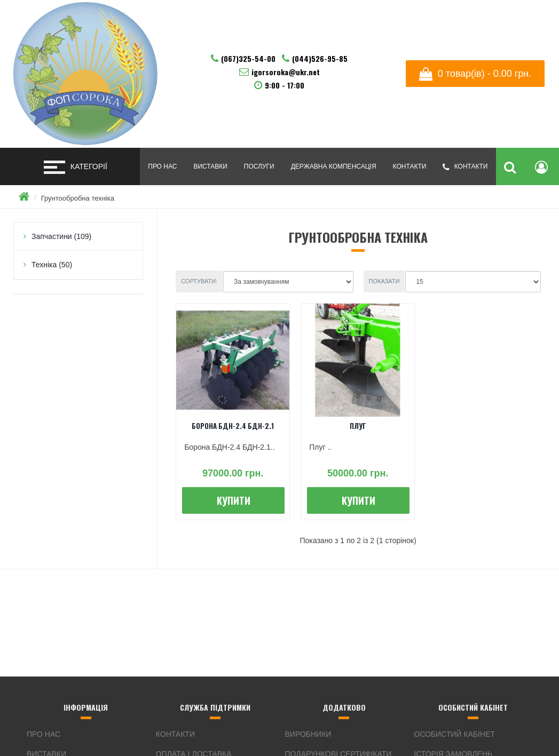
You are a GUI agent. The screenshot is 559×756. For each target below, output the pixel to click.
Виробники (308, 734)
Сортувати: (199, 281)
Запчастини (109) (61, 236)
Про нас (162, 166)
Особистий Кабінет (454, 734)
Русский (517, 26)
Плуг (358, 426)
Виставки (210, 166)
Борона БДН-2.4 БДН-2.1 (233, 426)
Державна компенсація (334, 166)
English (500, 26)
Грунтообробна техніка (78, 198)
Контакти (410, 166)
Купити (234, 500)
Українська (482, 26)
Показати (384, 281)
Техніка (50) (52, 265)
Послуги (259, 166)
